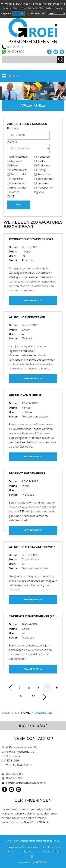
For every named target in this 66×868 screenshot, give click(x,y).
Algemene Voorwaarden (24, 847)
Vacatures (43, 713)
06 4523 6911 (16, 52)
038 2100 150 (16, 47)
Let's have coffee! (33, 726)
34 (34, 697)
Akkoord (18, 13)
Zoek (19, 205)
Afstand (12, 142)
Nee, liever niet (37, 13)
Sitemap (29, 852)
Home (26, 713)
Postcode (13, 129)
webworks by (33, 862)
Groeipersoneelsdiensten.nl (35, 841)
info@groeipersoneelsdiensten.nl (26, 783)
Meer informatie (57, 13)
